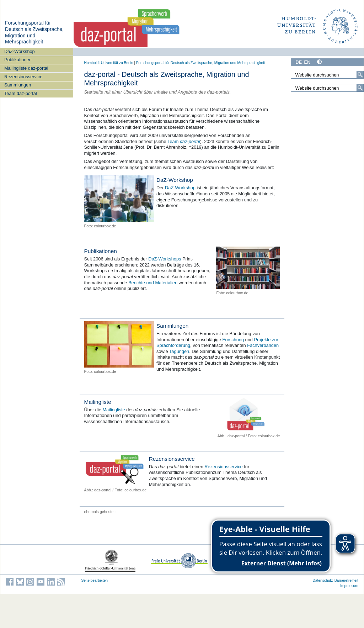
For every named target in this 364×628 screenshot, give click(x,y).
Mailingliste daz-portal (26, 68)
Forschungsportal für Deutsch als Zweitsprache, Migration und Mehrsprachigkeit (34, 32)
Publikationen (18, 60)
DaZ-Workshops (165, 259)
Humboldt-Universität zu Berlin (109, 63)
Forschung (234, 340)
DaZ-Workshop (20, 51)
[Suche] (360, 75)
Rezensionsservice (23, 77)
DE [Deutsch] (299, 62)
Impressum (349, 586)
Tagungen (179, 351)
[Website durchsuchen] (327, 75)
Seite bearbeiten (95, 580)
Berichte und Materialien (153, 283)
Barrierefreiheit (346, 580)
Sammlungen (18, 85)
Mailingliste (98, 402)
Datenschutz (323, 580)
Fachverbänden (263, 345)
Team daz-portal (21, 93)
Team (184, 141)
